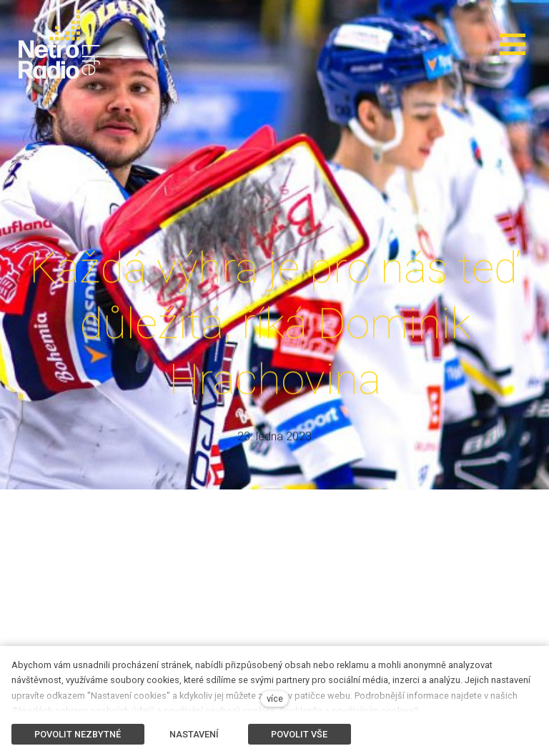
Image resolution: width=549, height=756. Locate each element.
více (275, 698)
